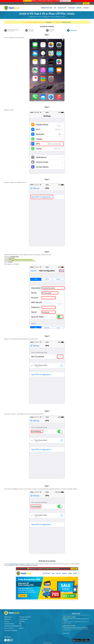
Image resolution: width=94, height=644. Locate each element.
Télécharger (71, 8)
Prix (55, 8)
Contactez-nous (23, 619)
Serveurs (79, 8)
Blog (20, 624)
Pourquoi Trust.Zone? (47, 8)
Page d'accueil (8, 617)
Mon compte (86, 3)
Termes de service (9, 624)
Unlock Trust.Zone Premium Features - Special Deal (75, 627)
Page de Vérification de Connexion (29, 565)
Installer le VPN (62, 8)
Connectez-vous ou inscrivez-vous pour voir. (22, 259)
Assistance (86, 8)
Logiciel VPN (8, 619)
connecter (48, 22)
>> (65, 1)
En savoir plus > (66, 633)
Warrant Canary (9, 628)
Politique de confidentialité (12, 626)
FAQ (20, 626)
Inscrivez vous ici (66, 22)
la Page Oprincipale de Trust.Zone (16, 564)
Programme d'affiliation (11, 630)
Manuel (21, 628)
